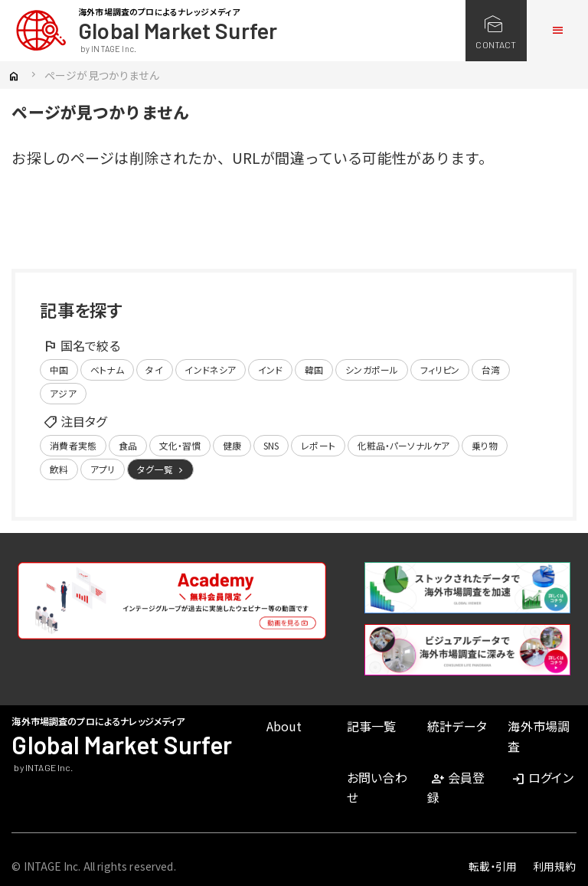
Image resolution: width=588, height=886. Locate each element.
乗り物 (485, 445)
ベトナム (107, 369)
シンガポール (372, 369)
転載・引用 (493, 866)
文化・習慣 (180, 445)
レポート (318, 445)
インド (270, 369)
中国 (59, 369)
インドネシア (210, 369)
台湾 (491, 369)
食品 (128, 445)
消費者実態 (73, 445)
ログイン (542, 777)
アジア (63, 393)
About (284, 726)
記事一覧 (372, 726)
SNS (271, 445)
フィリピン (440, 369)
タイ (154, 369)
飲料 (59, 469)
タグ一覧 (161, 469)
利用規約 (555, 866)
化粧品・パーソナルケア (404, 445)
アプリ (103, 469)
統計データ (457, 726)
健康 (232, 445)
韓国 (314, 369)
